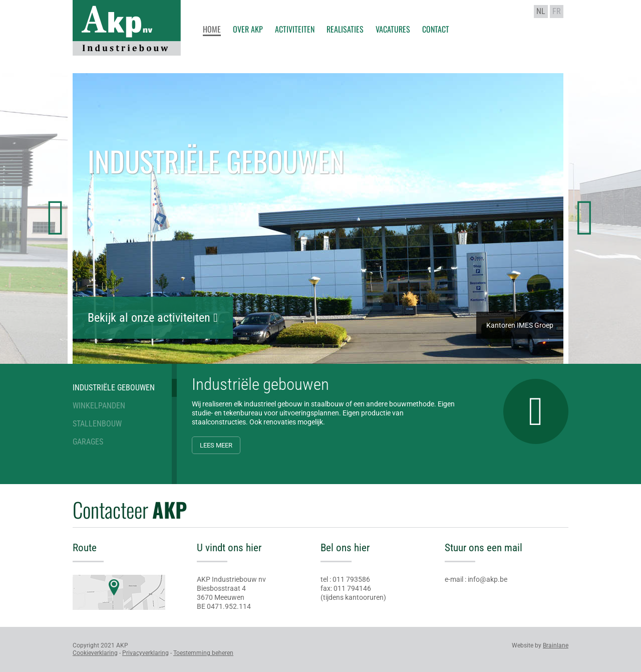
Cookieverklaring (95, 653)
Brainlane (556, 645)
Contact (436, 28)
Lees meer (216, 445)
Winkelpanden (99, 406)
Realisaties (345, 28)
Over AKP (248, 28)
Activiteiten (295, 28)
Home (212, 29)
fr (557, 11)
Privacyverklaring (145, 653)
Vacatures (393, 28)
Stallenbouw (97, 424)
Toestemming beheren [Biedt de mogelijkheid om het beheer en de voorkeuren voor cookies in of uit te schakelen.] (203, 653)
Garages (88, 442)
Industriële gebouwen (114, 388)
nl (541, 11)
